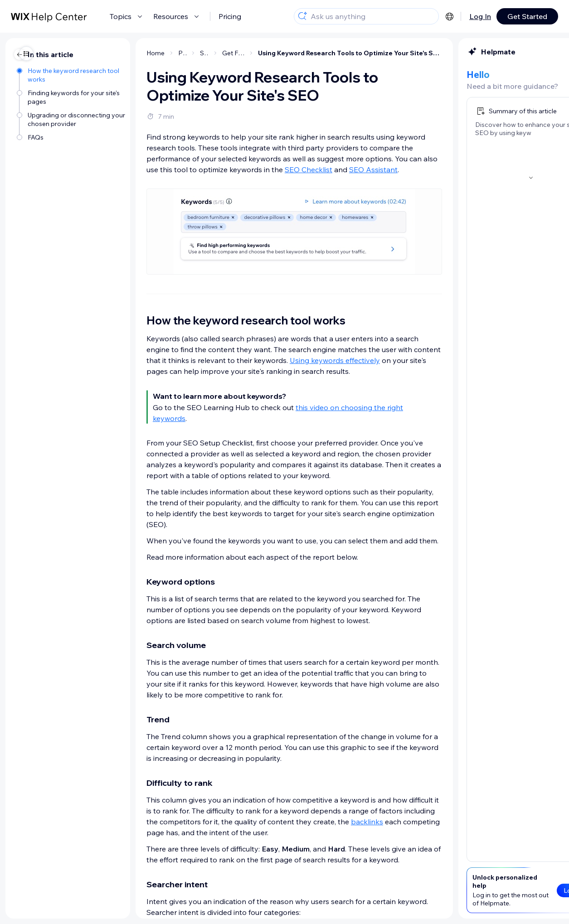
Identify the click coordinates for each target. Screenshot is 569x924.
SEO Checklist (224, 169)
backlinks (282, 822)
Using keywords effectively (250, 360)
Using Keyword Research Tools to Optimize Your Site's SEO (265, 53)
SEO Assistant (289, 169)
